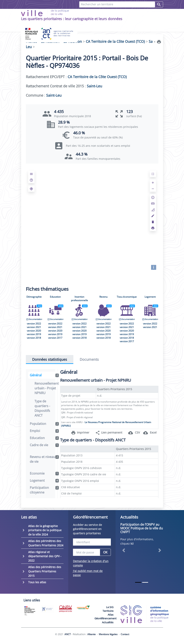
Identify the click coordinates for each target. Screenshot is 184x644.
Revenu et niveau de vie (44, 459)
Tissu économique (127, 297)
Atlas (111, 615)
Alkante (92, 634)
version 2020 (34, 331)
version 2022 (34, 324)
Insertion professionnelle (79, 299)
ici (132, 544)
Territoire (108, 611)
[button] (123, 550)
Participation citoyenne (44, 490)
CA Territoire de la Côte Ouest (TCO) (97, 77)
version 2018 (34, 338)
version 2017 (55, 338)
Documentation (34, 319)
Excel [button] (150, 433)
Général (44, 375)
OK (105, 552)
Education (55, 297)
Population (44, 424)
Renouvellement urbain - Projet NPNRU (47, 388)
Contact (105, 14)
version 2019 (34, 334)
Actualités (108, 622)
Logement (150, 297)
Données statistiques (50, 359)
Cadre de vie (44, 445)
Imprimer (80, 433)
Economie (44, 473)
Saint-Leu (94, 86)
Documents (89, 359)
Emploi (44, 431)
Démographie (34, 297)
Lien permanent (109, 433)
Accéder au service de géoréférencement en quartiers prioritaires (87, 529)
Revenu (103, 297)
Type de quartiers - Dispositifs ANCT (42, 408)
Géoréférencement (106, 618)
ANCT (68, 634)
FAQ (89, 14)
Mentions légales (108, 634)
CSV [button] (134, 433)
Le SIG (110, 607)
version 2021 (34, 327)
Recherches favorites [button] (137, 14)
